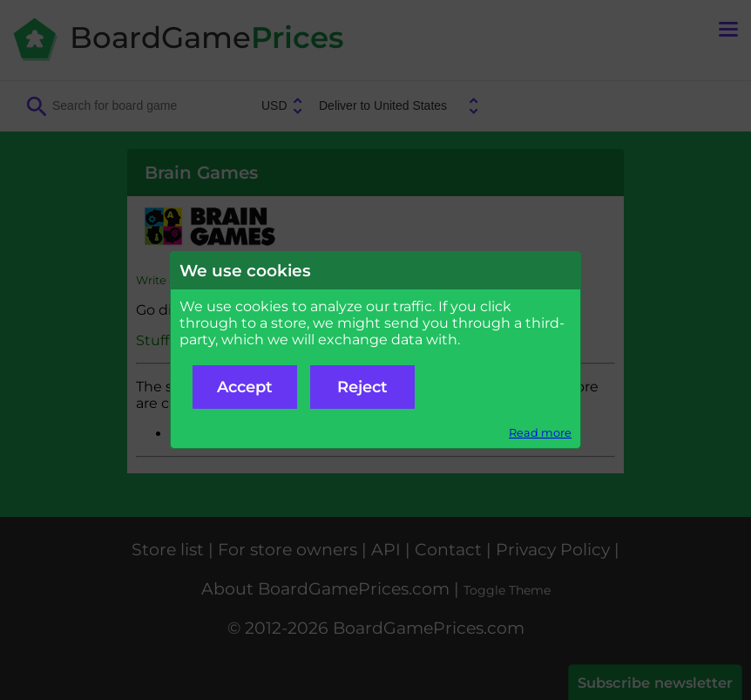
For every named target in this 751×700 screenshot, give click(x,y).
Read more (540, 433)
